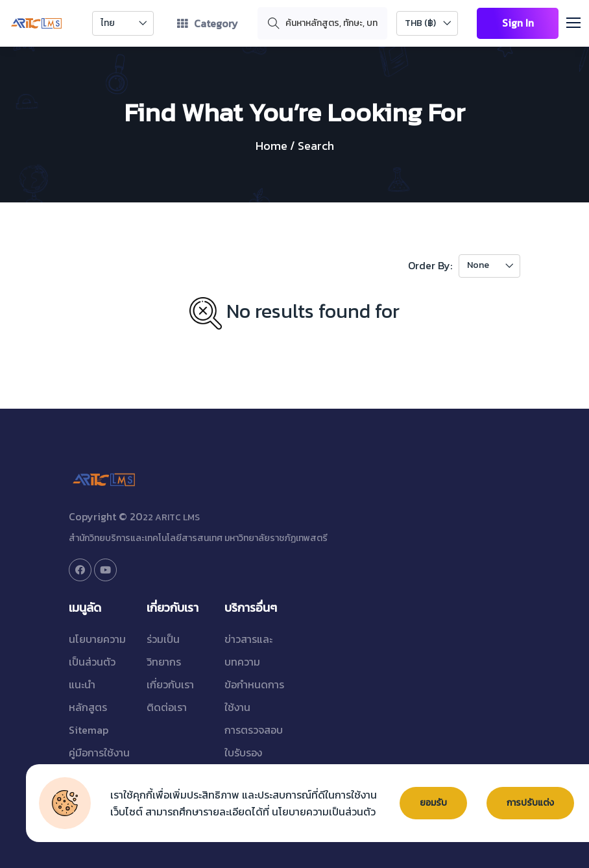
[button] (579, 21)
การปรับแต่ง (531, 803)
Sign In (517, 23)
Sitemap (89, 730)
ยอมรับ (434, 803)
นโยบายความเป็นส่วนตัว (324, 812)
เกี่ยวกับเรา (170, 684)
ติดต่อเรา (167, 707)
